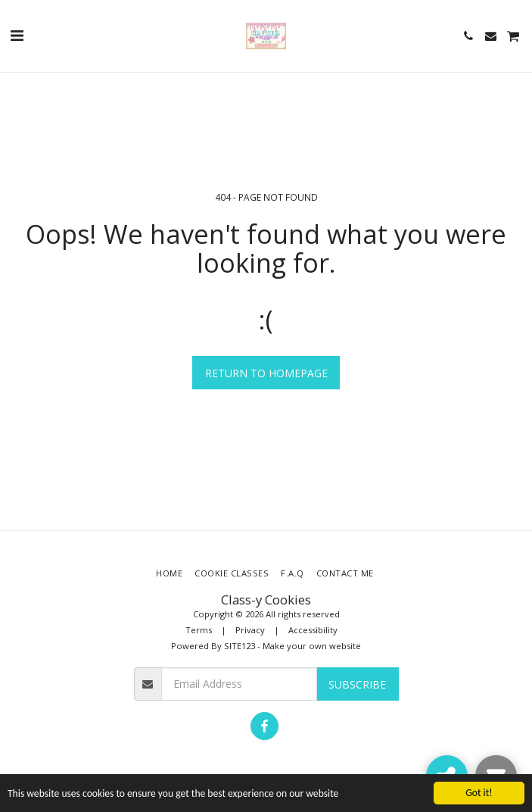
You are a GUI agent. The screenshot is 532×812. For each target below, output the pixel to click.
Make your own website (312, 646)
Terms (199, 630)
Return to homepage (266, 373)
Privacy (250, 630)
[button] (17, 35)
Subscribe (357, 684)
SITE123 (240, 646)
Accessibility (313, 630)
